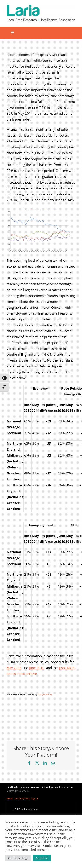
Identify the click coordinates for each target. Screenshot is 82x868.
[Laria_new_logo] (41, 6)
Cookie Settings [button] (18, 858)
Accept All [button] (42, 858)
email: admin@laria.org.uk (23, 798)
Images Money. (45, 694)
